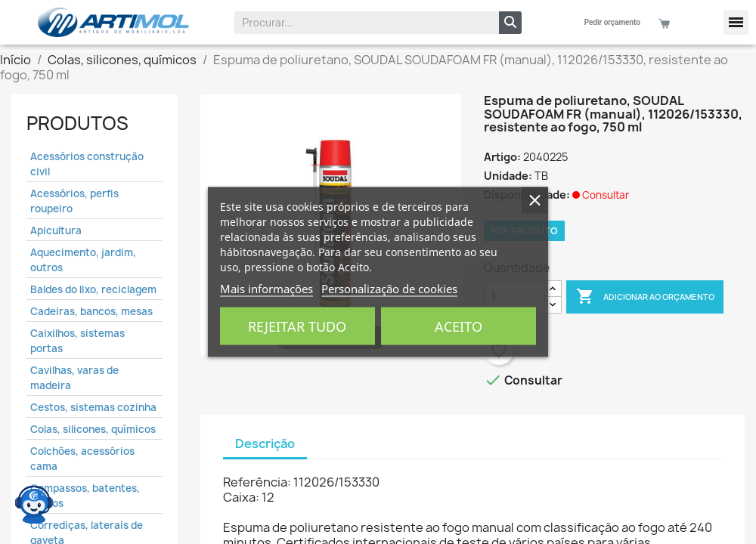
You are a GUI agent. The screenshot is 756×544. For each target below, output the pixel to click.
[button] (736, 22)
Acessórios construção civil (87, 164)
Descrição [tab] (265, 444)
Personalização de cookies (389, 289)
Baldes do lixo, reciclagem (93, 289)
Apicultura (56, 230)
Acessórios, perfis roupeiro (74, 201)
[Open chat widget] (34, 502)
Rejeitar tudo (297, 326)
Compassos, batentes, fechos (85, 496)
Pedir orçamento (612, 22)
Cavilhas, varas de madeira (74, 378)
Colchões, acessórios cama (82, 459)
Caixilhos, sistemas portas (77, 341)
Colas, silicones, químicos (93, 429)
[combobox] (357, 23)
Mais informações (266, 289)
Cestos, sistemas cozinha (93, 407)
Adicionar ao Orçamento (645, 297)
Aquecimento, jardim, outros (83, 260)
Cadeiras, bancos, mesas (91, 311)
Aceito (459, 326)
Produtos (77, 123)
